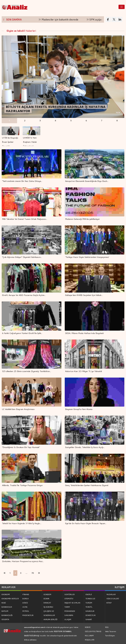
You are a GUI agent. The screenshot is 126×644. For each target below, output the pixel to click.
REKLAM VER (9, 587)
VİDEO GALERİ (113, 599)
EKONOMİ (6, 594)
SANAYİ (89, 619)
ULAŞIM (68, 619)
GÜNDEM (47, 594)
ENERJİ (89, 594)
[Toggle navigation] (122, 7)
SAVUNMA (69, 615)
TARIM (67, 607)
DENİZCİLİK (91, 615)
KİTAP (109, 603)
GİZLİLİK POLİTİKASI (93, 631)
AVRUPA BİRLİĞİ (50, 619)
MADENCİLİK (28, 615)
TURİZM (89, 603)
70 (33, 573)
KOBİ (4, 603)
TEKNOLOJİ (90, 599)
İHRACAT (47, 603)
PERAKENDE (70, 611)
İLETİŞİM (120, 587)
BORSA (26, 599)
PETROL (26, 611)
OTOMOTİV (69, 599)
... (26, 573)
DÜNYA (47, 599)
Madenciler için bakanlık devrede (62, 19)
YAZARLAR (111, 594)
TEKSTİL (89, 607)
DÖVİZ (25, 603)
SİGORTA (5, 619)
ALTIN (25, 607)
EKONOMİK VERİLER (10, 599)
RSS (107, 627)
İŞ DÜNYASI (48, 607)
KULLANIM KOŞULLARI (90, 638)
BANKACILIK (7, 607)
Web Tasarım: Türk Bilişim (111, 633)
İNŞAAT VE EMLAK (72, 603)
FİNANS (26, 594)
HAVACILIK (90, 611)
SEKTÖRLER (70, 594)
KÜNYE (88, 627)
